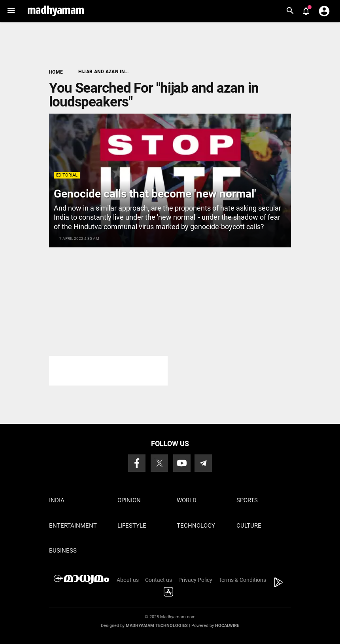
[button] (11, 11)
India (57, 500)
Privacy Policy (195, 580)
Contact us (159, 580)
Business (63, 551)
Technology (196, 526)
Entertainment (73, 526)
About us (128, 580)
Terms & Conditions (242, 580)
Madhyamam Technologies (157, 626)
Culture (249, 526)
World (187, 500)
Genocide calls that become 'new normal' (155, 194)
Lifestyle (132, 526)
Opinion (129, 500)
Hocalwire (227, 626)
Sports (247, 500)
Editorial (67, 175)
